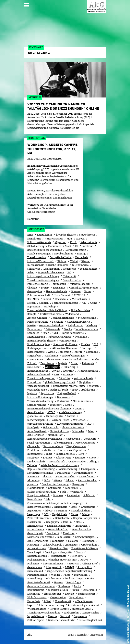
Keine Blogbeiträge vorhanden (45, 439)
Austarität (71, 545)
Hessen (31, 303)
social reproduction (39, 443)
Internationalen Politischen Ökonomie (49, 409)
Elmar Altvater (53, 594)
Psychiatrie (47, 393)
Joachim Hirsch (60, 420)
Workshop (50, 307)
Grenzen (76, 291)
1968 (55, 333)
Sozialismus (51, 356)
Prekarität (33, 564)
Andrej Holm (71, 613)
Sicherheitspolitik (38, 420)
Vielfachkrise (80, 299)
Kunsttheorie (35, 454)
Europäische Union (61, 257)
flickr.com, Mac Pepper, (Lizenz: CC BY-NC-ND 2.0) (128, 611)
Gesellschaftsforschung (41, 586)
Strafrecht (33, 458)
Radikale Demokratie (59, 526)
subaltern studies (58, 590)
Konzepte (80, 458)
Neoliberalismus (64, 254)
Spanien (44, 303)
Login (71, 635)
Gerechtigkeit (35, 533)
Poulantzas (64, 473)
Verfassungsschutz (38, 386)
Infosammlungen (53, 564)
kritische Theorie (66, 235)
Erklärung (69, 367)
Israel (74, 507)
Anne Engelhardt (37, 431)
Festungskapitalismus (65, 303)
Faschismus (47, 363)
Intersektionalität (38, 371)
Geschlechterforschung (55, 484)
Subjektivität (75, 325)
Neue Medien (35, 499)
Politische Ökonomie (39, 242)
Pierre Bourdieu (59, 548)
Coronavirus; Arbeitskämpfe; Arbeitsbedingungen (56, 503)
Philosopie (88, 363)
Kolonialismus (36, 590)
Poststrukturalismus (39, 518)
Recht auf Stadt (59, 390)
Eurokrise (87, 246)
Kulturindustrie (59, 431)
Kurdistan (69, 533)
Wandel (55, 575)
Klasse (74, 514)
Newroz (58, 582)
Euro (81, 454)
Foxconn (73, 541)
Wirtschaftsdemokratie (61, 620)
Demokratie (34, 239)
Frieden (86, 344)
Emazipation (88, 469)
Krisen (75, 363)
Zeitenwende (53, 329)
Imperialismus (36, 616)
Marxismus (55, 246)
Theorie (52, 616)
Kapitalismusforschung (41, 469)
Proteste (68, 374)
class (79, 522)
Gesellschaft (34, 367)
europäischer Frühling (40, 424)
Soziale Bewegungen (39, 254)
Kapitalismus (45, 235)
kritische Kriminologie (40, 397)
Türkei (74, 261)
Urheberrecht (51, 427)
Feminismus (59, 284)
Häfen (90, 579)
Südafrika (65, 378)
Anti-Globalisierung (71, 412)
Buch (63, 492)
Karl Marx (33, 299)
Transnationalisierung (40, 401)
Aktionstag (34, 480)
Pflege (67, 575)
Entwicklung (35, 579)
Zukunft (32, 363)
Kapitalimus (77, 597)
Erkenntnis (34, 594)
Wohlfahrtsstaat (37, 597)
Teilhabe (32, 465)
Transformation (37, 257)
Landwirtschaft (36, 462)
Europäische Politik (38, 495)
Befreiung (58, 322)
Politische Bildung (38, 322)
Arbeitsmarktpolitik (39, 374)
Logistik (63, 363)
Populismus (72, 488)
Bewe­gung (78, 484)
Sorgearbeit (34, 356)
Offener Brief (90, 564)
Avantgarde (76, 492)
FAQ (89, 424)
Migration (60, 242)
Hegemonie (70, 269)
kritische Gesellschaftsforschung (60, 465)
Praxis (75, 590)
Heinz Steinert (62, 295)
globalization (35, 416)
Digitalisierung (36, 337)
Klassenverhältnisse (39, 507)
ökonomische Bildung (52, 325)
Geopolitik (66, 552)
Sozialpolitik (85, 567)
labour (49, 511)
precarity (33, 484)
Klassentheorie (36, 352)
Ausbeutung (73, 439)
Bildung (62, 261)
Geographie (53, 522)
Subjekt (47, 299)
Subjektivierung (63, 443)
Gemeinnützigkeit (85, 537)
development (35, 567)
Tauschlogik (34, 552)
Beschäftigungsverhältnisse (69, 386)
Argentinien (34, 511)
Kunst (88, 291)
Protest (45, 288)
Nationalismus (36, 529)
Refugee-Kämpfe (59, 609)
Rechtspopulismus (38, 348)
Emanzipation (52, 269)
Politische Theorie (38, 284)
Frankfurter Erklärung (85, 548)
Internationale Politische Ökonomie (48, 265)
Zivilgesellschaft (67, 393)
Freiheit (48, 458)
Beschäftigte (74, 582)
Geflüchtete (55, 488)
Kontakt (70, 594)
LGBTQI (70, 567)
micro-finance (87, 477)
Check (93, 458)
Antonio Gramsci (37, 318)
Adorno (70, 480)
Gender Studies (77, 462)
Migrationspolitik (88, 371)
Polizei (47, 601)
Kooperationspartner (85, 518)
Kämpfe (32, 314)
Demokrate (63, 397)
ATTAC (51, 412)
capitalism (58, 541)
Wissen (58, 480)
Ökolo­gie (32, 288)
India (49, 454)
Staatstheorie (87, 235)
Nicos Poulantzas (85, 443)
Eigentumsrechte (65, 477)
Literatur (69, 371)
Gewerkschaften (72, 280)
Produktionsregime (38, 344)
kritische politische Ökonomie (45, 250)
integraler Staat (82, 609)
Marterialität (35, 522)
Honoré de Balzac (58, 529)
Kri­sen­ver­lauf (35, 526)
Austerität (73, 564)
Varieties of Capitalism (73, 450)
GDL (46, 514)
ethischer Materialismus (63, 560)
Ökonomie (81, 337)
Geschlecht (53, 533)
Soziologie (51, 552)
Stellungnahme (87, 318)
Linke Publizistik (52, 545)
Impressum (80, 616)
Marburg (92, 325)
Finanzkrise (34, 382)
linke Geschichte (81, 310)
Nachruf (65, 616)
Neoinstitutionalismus (40, 473)
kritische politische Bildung (43, 276)
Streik (79, 552)
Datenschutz (35, 329)
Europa (80, 239)
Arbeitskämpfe (89, 242)
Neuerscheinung (68, 469)
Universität (69, 276)
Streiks (68, 329)
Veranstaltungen (83, 473)
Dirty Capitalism (76, 446)
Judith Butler (55, 435)
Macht (95, 360)
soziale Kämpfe (89, 269)
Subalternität (53, 579)
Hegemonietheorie (57, 291)
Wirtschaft (79, 420)
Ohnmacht (34, 446)
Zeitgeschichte (91, 613)
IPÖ (69, 272)
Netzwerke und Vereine (41, 537)
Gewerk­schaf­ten (80, 511)
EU (77, 246)
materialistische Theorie (41, 341)
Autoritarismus (54, 239)
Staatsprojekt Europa (65, 344)
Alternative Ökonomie (65, 348)
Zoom (78, 409)
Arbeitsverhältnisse (60, 337)
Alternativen (54, 360)
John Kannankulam (87, 329)
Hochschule (62, 299)
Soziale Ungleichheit (90, 620)
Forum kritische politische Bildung (47, 310)
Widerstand (72, 314)
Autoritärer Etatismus (70, 424)
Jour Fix (68, 522)
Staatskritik (64, 537)
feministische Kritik (39, 582)
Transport (56, 405)
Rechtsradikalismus (76, 360)
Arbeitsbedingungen (74, 356)
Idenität (47, 477)
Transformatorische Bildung (44, 613)
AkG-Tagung (53, 367)
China (94, 303)
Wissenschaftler (37, 609)
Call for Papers (36, 620)
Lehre (68, 405)
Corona (71, 416)
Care (57, 374)
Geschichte (90, 439)
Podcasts (58, 495)
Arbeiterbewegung (38, 541)
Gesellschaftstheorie (63, 318)
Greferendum (89, 545)
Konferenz (64, 586)
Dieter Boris (77, 556)
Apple (51, 352)
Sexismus (62, 511)
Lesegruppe (34, 514)
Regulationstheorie (73, 333)
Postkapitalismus (37, 575)
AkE (96, 344)
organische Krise (37, 390)
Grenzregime (35, 291)
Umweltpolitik (63, 601)
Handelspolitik (55, 416)
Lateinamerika (80, 265)
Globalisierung (36, 246)
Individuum (81, 575)
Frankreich (81, 526)
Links (47, 480)
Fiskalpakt (33, 427)
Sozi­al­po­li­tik (90, 590)
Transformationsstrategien (43, 280)
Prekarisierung (36, 560)
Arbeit (31, 272)
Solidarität (34, 269)
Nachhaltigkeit (86, 594)
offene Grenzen (84, 601)
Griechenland (35, 571)
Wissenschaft (58, 556)
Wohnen (94, 386)
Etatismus (63, 401)
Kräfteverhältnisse (51, 314)
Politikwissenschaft (39, 295)
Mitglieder (78, 431)
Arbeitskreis (88, 507)
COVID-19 (79, 295)
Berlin (77, 586)
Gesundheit (88, 541)
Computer (33, 333)
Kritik (73, 242)
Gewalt (56, 371)
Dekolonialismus (37, 556)
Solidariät (89, 495)
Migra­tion (33, 545)
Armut (95, 605)
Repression (34, 307)
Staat (68, 246)
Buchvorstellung (53, 446)
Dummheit (34, 601)
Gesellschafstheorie (78, 322)
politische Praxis (84, 378)
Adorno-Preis (64, 458)
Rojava (84, 560)
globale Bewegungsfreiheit (60, 382)
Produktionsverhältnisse (42, 450)
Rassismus (59, 288)
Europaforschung (76, 250)
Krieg (46, 333)
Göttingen (87, 348)
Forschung (65, 352)
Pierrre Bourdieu (88, 480)
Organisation (58, 597)
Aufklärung (88, 390)
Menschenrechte (81, 529)
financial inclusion (73, 427)
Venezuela (33, 477)
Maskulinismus (82, 401)
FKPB (70, 239)
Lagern (31, 605)
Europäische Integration (41, 378)
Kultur (78, 352)
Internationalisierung (52, 605)
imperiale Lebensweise (51, 272)
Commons (92, 352)
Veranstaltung (68, 341)
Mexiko (31, 325)
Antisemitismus (37, 548)
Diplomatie (61, 507)
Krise (30, 235)
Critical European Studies (84, 288)
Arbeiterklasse (36, 435)
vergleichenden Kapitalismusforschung (69, 571)
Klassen (86, 261)
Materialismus (36, 488)
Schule (86, 514)
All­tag (93, 462)
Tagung (81, 254)
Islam (91, 431)
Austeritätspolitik (80, 284)
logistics (32, 393)
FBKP (75, 390)
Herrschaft (82, 257)
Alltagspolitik (54, 567)
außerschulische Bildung (42, 492)
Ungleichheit (60, 514)
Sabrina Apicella (65, 454)
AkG (84, 303)
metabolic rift (57, 462)
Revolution (73, 495)
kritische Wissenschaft (41, 261)
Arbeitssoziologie (78, 605)
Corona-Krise (35, 360)
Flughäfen (85, 382)
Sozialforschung (37, 405)
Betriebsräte (62, 518)
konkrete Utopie (74, 579)
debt (48, 499)
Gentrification (35, 412)
